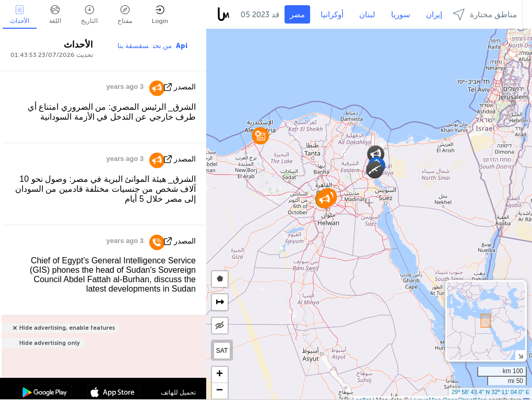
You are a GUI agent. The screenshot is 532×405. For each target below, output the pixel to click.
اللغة (55, 15)
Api (182, 46)
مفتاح (125, 15)
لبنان (367, 15)
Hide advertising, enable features (67, 328)
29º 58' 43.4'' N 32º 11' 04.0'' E (490, 392)
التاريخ (89, 15)
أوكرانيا (332, 15)
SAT (222, 351)
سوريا (401, 15)
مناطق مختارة (485, 14)
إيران (434, 15)
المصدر (185, 87)
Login (160, 15)
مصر (297, 15)
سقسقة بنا (133, 46)
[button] (376, 154)
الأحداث (20, 15)
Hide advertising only (50, 343)
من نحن (162, 46)
